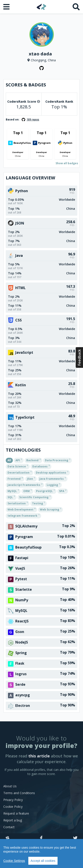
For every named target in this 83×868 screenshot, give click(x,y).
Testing (39, 503)
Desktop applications (52, 472)
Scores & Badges (26, 85)
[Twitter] (75, 838)
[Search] (76, 7)
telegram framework (23, 515)
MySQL (13, 491)
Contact (9, 827)
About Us (10, 786)
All (9, 460)
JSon (31, 478)
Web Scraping (50, 509)
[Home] (41, 7)
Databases (41, 466)
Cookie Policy (13, 807)
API (19, 460)
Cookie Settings (14, 861)
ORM (27, 491)
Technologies (23, 450)
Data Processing (58, 460)
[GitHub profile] (42, 68)
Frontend (15, 478)
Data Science (18, 466)
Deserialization (19, 472)
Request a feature (16, 813)
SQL (11, 497)
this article (39, 756)
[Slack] (8, 838)
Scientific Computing (35, 497)
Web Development (21, 509)
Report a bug (13, 820)
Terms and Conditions (19, 793)
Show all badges (67, 163)
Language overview (30, 178)
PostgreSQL (45, 491)
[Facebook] (41, 838)
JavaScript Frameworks (25, 485)
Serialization (18, 503)
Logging (53, 485)
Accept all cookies (43, 861)
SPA (63, 491)
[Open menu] (7, 7)
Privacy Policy (13, 800)
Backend (33, 460)
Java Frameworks (53, 478)
